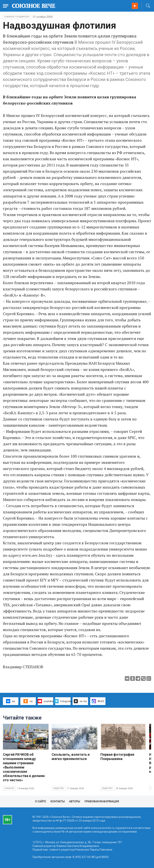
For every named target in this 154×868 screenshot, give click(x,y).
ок (28, 701)
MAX (98, 701)
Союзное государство (17, 17)
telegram (63, 701)
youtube (45, 701)
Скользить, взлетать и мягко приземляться (71, 757)
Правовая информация (102, 801)
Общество (59, 788)
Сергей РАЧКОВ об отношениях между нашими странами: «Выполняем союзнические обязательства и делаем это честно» (24, 767)
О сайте (41, 801)
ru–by (80, 701)
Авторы (75, 801)
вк (11, 701)
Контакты (58, 801)
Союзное (9, 788)
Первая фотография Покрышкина (117, 757)
